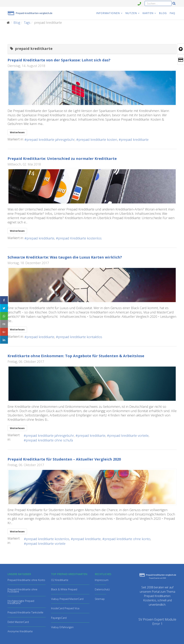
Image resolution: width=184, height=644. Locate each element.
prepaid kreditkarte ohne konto (127, 539)
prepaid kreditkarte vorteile (129, 436)
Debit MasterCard (18, 622)
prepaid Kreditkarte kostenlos (80, 238)
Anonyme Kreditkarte (20, 631)
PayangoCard (59, 618)
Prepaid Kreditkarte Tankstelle (25, 612)
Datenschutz (102, 589)
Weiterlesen (17, 132)
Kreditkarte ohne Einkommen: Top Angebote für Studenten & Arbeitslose (76, 356)
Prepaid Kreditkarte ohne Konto (26, 580)
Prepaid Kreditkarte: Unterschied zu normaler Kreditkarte (62, 159)
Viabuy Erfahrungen (62, 627)
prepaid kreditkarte (135, 140)
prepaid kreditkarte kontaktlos (80, 337)
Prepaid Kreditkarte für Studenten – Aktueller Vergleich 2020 (64, 459)
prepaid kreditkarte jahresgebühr (51, 140)
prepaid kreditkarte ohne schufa (49, 440)
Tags (27, 23)
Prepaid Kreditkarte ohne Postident (22, 590)
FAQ (172, 13)
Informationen (108, 13)
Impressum (102, 580)
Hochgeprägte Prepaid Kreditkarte (21, 602)
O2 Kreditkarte (60, 580)
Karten (148, 13)
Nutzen (131, 13)
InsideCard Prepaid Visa (65, 608)
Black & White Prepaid (64, 589)
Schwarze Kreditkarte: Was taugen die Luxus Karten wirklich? (65, 257)
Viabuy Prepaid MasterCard (67, 599)
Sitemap (100, 599)
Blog (163, 13)
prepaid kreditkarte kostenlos (48, 539)
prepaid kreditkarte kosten (98, 140)
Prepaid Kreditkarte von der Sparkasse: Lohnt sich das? (59, 60)
